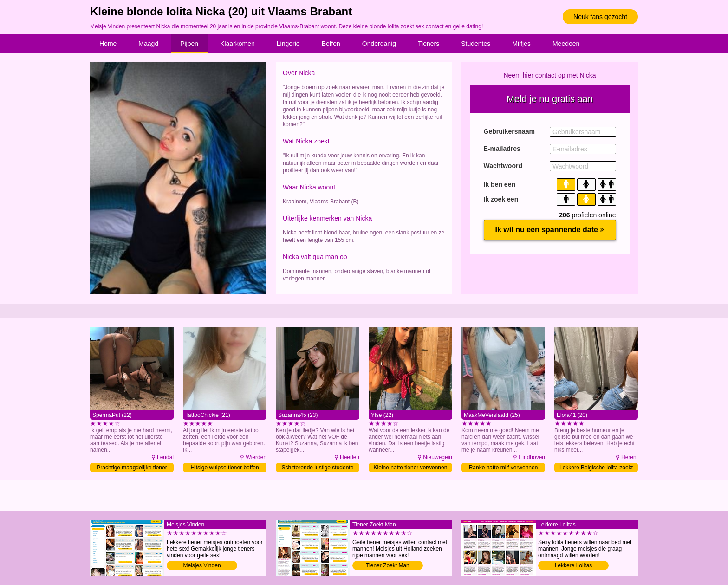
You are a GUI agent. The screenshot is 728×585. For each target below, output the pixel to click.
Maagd (148, 44)
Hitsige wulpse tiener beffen (224, 468)
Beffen (331, 44)
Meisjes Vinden (202, 565)
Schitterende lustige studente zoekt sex (318, 468)
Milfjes (521, 44)
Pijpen (189, 44)
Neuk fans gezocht (600, 17)
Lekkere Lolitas (574, 565)
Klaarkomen (237, 44)
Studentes (476, 44)
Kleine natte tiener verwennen (411, 468)
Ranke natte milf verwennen (504, 468)
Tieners (429, 44)
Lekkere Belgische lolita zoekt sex (596, 468)
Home (108, 44)
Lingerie (288, 44)
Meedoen (566, 44)
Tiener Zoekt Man (388, 565)
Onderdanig (379, 44)
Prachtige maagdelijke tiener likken (132, 468)
